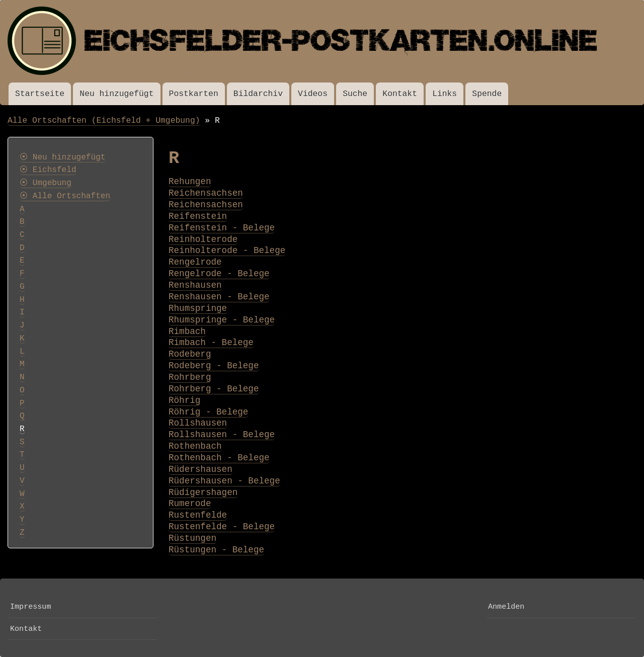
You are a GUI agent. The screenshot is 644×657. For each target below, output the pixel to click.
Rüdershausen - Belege (224, 481)
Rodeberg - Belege (214, 366)
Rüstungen (192, 538)
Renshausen (195, 285)
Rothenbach (195, 446)
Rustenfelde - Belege (222, 527)
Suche (355, 94)
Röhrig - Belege (208, 412)
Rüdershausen (200, 469)
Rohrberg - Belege (214, 389)
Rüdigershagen (203, 492)
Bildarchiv (258, 94)
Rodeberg (190, 354)
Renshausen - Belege (219, 297)
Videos (313, 94)
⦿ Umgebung (46, 183)
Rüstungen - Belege (216, 550)
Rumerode (190, 504)
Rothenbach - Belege (219, 458)
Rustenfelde (198, 515)
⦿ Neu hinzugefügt (62, 157)
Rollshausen (198, 423)
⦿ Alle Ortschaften (65, 196)
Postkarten (194, 94)
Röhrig (184, 400)
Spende (487, 94)
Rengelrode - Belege (219, 274)
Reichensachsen (206, 193)
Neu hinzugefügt (116, 94)
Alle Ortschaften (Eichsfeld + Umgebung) (104, 120)
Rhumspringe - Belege (222, 320)
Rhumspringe (198, 308)
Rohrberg (190, 377)
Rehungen (190, 182)
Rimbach (187, 332)
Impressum (30, 607)
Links (445, 94)
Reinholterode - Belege (227, 251)
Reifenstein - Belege (222, 228)
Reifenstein (198, 216)
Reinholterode (203, 239)
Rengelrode (195, 262)
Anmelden (506, 607)
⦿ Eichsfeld (48, 170)
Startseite (40, 94)
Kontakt (400, 94)
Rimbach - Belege (211, 343)
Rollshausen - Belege (222, 435)
